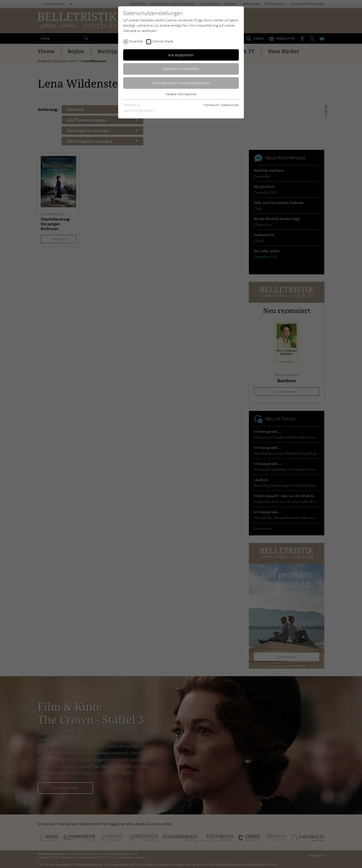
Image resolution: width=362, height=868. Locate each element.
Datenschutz (230, 105)
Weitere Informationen (181, 94)
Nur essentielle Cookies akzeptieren (181, 83)
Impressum (211, 105)
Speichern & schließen (181, 69)
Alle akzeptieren (181, 55)
